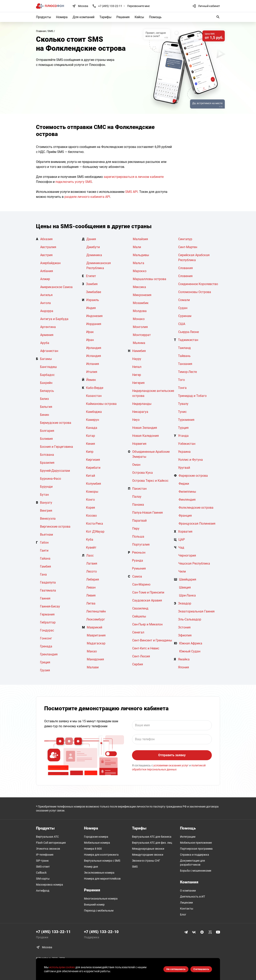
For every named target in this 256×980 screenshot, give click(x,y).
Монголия (140, 327)
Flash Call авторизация (51, 843)
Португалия (141, 544)
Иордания (94, 324)
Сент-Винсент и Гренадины (152, 640)
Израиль (93, 300)
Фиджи (184, 484)
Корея (90, 508)
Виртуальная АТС (47, 837)
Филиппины (187, 492)
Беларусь (47, 391)
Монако (139, 319)
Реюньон (139, 552)
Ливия (91, 595)
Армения (47, 335)
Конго (90, 500)
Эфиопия (185, 635)
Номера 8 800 (93, 849)
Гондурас (47, 630)
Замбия (92, 284)
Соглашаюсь (201, 969)
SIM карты (43, 879)
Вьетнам (46, 535)
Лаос (90, 555)
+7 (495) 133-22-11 (110, 6)
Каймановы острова (101, 404)
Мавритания (96, 635)
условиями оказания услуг (171, 765)
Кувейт (91, 547)
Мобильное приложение (196, 843)
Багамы (46, 359)
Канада (92, 428)
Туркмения (186, 420)
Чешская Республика (194, 563)
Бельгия (46, 407)
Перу (136, 529)
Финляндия (187, 500)
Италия (92, 372)
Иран (90, 340)
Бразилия (47, 463)
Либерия (93, 579)
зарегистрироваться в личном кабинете (134, 177)
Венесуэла (48, 519)
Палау (137, 497)
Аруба (45, 343)
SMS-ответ (43, 867)
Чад (181, 547)
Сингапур (185, 239)
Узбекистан (187, 444)
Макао (92, 651)
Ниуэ (136, 420)
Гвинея (45, 598)
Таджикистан (188, 340)
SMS (50, 31)
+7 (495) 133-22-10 (101, 932)
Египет (91, 276)
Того (181, 380)
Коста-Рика (94, 524)
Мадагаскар (96, 643)
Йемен (91, 380)
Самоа (137, 576)
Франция (185, 516)
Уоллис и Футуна (190, 460)
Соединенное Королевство (198, 284)
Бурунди (46, 487)
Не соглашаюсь (176, 969)
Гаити (44, 550)
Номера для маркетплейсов (102, 879)
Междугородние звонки (148, 855)
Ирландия (94, 348)
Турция (183, 428)
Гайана (45, 558)
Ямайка (184, 659)
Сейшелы (139, 616)
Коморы (92, 492)
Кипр (90, 452)
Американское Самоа (56, 287)
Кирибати (93, 468)
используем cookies (62, 967)
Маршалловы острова (149, 279)
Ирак (90, 332)
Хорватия (185, 532)
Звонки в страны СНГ (146, 861)
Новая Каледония (145, 436)
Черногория (187, 555)
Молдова (140, 311)
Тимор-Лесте (187, 372)
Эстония (184, 627)
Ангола (45, 303)
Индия (91, 308)
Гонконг (46, 638)
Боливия (46, 439)
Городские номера (96, 837)
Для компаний (83, 17)
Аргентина (48, 327)
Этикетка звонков (48, 849)
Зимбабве (93, 292)
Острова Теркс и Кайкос (150, 481)
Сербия (138, 664)
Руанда (137, 560)
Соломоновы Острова (195, 292)
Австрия (46, 255)
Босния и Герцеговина (56, 447)
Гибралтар (48, 622)
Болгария (47, 431)
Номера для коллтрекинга (101, 855)
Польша (138, 537)
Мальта (138, 263)
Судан (183, 308)
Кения (90, 444)
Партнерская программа (196, 849)
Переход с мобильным (99, 911)
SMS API (131, 192)
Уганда (183, 436)
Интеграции (188, 837)
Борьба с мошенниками (196, 871)
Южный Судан (190, 651)
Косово (91, 516)
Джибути (93, 247)
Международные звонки (148, 849)
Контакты (187, 909)
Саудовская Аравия (147, 600)
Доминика (94, 255)
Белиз (44, 399)
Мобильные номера (97, 843)
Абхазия (46, 239)
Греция (45, 662)
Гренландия (49, 654)
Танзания (185, 364)
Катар (90, 436)
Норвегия (139, 444)
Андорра (47, 311)
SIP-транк (42, 861)
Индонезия (94, 316)
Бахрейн (46, 383)
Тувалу (183, 404)
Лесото (91, 571)
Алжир (45, 279)
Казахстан (94, 396)
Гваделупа (48, 582)
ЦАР (182, 540)
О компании (188, 891)
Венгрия (46, 511)
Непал (137, 367)
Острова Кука (142, 473)
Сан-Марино (141, 584)
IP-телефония (45, 855)
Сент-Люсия (141, 656)
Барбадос (47, 375)
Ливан (91, 587)
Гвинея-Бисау (50, 606)
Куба (90, 540)
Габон (44, 543)
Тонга (182, 388)
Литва (91, 603)
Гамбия (45, 566)
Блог (183, 915)
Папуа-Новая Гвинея (147, 513)
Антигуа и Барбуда (54, 319)
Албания (47, 271)
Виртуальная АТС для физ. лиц (152, 843)
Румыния (139, 568)
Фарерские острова (193, 476)
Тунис (182, 412)
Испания (93, 364)
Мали (137, 247)
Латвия (92, 563)
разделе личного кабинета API (87, 197)
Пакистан (139, 489)
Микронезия (142, 295)
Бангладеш (48, 367)
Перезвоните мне (138, 6)
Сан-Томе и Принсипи (148, 592)
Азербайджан (50, 263)
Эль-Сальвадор (190, 619)
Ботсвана (47, 455)
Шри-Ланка (187, 595)
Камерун (92, 420)
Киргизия (93, 460)
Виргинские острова (55, 527)
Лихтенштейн (96, 611)
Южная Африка (191, 643)
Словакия (185, 268)
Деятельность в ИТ (192, 897)
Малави (93, 667)
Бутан (44, 495)
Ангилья (46, 295)
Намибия (139, 351)
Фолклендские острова (196, 508)
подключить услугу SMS (74, 182)
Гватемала (48, 590)
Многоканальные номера (101, 899)
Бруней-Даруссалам (55, 471)
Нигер (137, 375)
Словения (185, 276)
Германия (47, 614)
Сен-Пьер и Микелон (147, 624)
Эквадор (185, 603)
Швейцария (188, 579)
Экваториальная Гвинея (196, 611)
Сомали (184, 300)
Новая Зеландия (145, 428)
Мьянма (139, 343)
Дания (91, 239)
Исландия (94, 356)
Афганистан (49, 351)
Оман (136, 465)
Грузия (45, 670)
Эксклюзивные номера (99, 873)
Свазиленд (140, 608)
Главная (41, 31)
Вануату (46, 503)
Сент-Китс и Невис (146, 648)
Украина (184, 452)
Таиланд (184, 348)
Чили (182, 571)
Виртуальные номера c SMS (102, 861)
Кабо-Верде (95, 388)
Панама (138, 505)
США (182, 324)
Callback (41, 873)
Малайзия (140, 239)
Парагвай (139, 521)
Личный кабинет (206, 6)
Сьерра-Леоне (188, 332)
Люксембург (96, 619)
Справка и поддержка (194, 855)
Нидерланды (142, 404)
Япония (183, 667)
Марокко (140, 271)
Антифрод (43, 891)
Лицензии (186, 903)
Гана (43, 574)
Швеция (185, 587)
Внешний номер (94, 905)
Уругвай (184, 468)
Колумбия (93, 484)
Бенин (44, 415)
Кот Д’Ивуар (95, 532)
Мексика (139, 287)
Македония (95, 659)
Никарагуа (140, 412)
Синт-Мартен (188, 247)
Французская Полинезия (197, 524)
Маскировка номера (49, 885)
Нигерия (138, 383)
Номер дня (91, 867)
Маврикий (94, 627)
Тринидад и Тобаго (192, 396)
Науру (137, 359)
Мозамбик (141, 303)
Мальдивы (141, 255)
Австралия (48, 247)
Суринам (185, 316)
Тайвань (184, 356)
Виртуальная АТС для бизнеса (152, 837)
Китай (90, 476)
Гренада (46, 646)
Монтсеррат (142, 335)
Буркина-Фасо (50, 479)
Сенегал (138, 632)
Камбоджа (94, 412)
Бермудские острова (56, 423)
